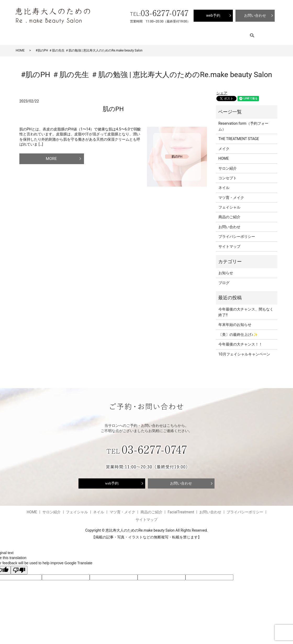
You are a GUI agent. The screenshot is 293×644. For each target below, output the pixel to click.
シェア (222, 90)
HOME (23, 34)
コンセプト (65, 34)
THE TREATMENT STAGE (239, 136)
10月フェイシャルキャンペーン (244, 351)
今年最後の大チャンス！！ (240, 341)
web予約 (112, 480)
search (229, 34)
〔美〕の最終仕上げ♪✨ (238, 331)
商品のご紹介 (161, 34)
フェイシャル (89, 34)
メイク (224, 145)
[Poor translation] (19, 567)
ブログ (182, 34)
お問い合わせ (229, 223)
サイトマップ (229, 243)
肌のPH (113, 106)
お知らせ (226, 270)
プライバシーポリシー (237, 233)
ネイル (110, 34)
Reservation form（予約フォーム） (243, 123)
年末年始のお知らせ (235, 321)
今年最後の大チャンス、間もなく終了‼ (246, 309)
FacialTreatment (205, 34)
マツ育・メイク (133, 34)
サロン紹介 (42, 34)
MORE (49, 155)
